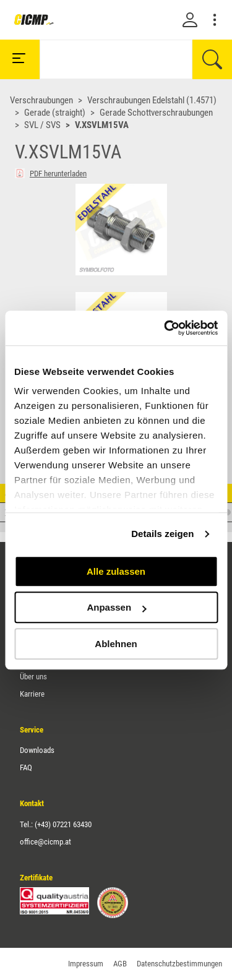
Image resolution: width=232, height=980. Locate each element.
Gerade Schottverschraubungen (156, 113)
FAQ (26, 767)
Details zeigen (162, 534)
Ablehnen (116, 644)
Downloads (37, 750)
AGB (120, 964)
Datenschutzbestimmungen (179, 964)
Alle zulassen (116, 571)
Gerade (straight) (55, 113)
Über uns (33, 677)
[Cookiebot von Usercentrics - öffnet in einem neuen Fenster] (165, 328)
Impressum (86, 964)
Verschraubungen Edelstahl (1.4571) (152, 100)
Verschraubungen (41, 100)
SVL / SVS (42, 125)
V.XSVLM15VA (102, 125)
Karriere (32, 694)
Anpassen (116, 607)
